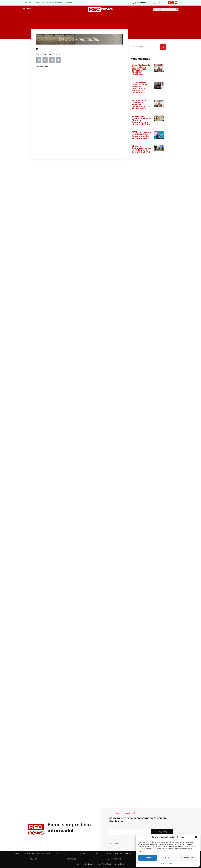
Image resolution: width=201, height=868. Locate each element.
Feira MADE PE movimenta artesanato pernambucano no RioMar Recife (141, 104)
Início (18, 853)
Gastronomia (29, 853)
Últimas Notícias (114, 859)
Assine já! (40, 3)
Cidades (56, 853)
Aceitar (148, 858)
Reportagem (72, 859)
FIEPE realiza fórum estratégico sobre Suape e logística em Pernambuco (142, 135)
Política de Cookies (168, 863)
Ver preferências (188, 858)
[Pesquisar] (177, 9)
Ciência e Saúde (69, 853)
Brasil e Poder (44, 853)
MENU (28, 9)
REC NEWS (29, 3)
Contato (69, 3)
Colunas (82, 853)
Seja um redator (55, 3)
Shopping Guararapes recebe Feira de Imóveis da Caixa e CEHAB (142, 149)
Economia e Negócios (124, 853)
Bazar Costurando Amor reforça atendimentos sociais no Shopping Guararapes (141, 70)
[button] (196, 837)
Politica (34, 859)
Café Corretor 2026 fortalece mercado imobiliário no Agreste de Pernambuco (139, 88)
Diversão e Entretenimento (101, 853)
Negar (168, 858)
